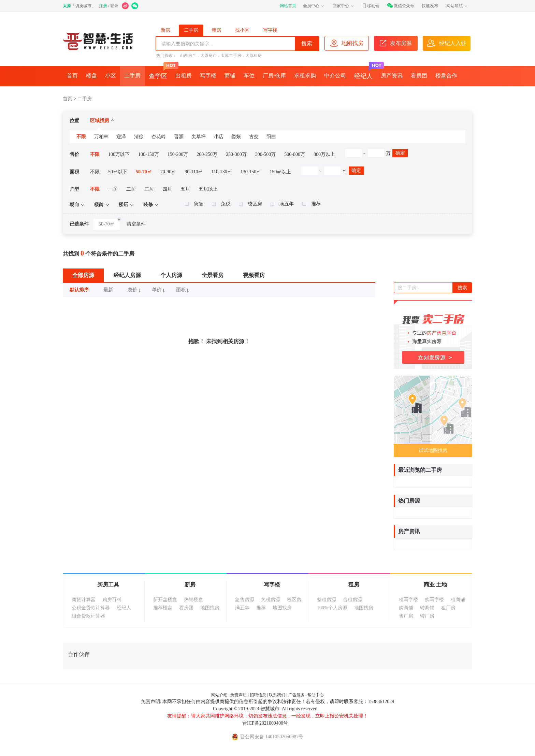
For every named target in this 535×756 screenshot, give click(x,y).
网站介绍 (219, 695)
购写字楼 (434, 600)
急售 (194, 204)
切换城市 (83, 6)
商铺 (230, 76)
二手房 (191, 30)
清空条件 (136, 224)
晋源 (179, 137)
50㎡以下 (118, 172)
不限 (81, 137)
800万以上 (324, 154)
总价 (135, 290)
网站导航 (457, 6)
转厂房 (427, 616)
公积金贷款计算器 (91, 608)
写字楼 (270, 30)
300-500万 (266, 154)
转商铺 (427, 608)
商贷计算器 (84, 600)
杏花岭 (159, 137)
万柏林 (101, 137)
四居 (167, 189)
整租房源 (327, 600)
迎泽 (121, 137)
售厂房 (406, 616)
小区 (111, 76)
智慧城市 (270, 709)
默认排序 (79, 290)
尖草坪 (199, 137)
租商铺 (458, 600)
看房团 (419, 76)
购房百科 (112, 600)
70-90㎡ (168, 172)
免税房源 (271, 600)
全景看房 (213, 275)
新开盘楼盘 (165, 600)
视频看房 (254, 275)
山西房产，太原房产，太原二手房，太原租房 (221, 56)
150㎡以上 (280, 172)
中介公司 (335, 76)
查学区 (160, 73)
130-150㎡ (251, 172)
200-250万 (207, 154)
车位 (249, 76)
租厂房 (448, 608)
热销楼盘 (193, 600)
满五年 (282, 204)
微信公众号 (401, 6)
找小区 (242, 30)
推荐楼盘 (163, 608)
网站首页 (288, 6)
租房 (217, 30)
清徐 (139, 137)
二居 (131, 189)
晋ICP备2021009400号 (265, 723)
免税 (221, 204)
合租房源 (352, 600)
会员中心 (314, 6)
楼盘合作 (446, 76)
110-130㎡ (222, 172)
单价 (159, 290)
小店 (219, 137)
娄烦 (236, 137)
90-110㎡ (194, 172)
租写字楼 (408, 600)
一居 (113, 189)
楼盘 (91, 76)
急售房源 (245, 600)
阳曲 (271, 137)
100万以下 (119, 154)
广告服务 (297, 695)
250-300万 (236, 154)
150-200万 (178, 154)
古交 (254, 137)
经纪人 (365, 73)
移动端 (371, 6)
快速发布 (430, 6)
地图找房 (210, 608)
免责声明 (238, 695)
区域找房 (102, 121)
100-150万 (149, 154)
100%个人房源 (332, 608)
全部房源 (83, 275)
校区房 (250, 204)
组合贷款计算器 (88, 616)
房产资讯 (392, 76)
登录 (114, 6)
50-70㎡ (144, 172)
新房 (165, 30)
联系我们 (277, 695)
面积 (183, 290)
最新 (108, 290)
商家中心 (344, 6)
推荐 (312, 204)
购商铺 (406, 608)
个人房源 (171, 275)
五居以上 (208, 189)
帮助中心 (316, 695)
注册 (103, 6)
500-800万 (295, 154)
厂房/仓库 (274, 76)
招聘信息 (258, 695)
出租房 (184, 76)
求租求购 (305, 76)
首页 (72, 76)
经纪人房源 (127, 275)
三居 (149, 189)
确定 (400, 153)
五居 (185, 189)
